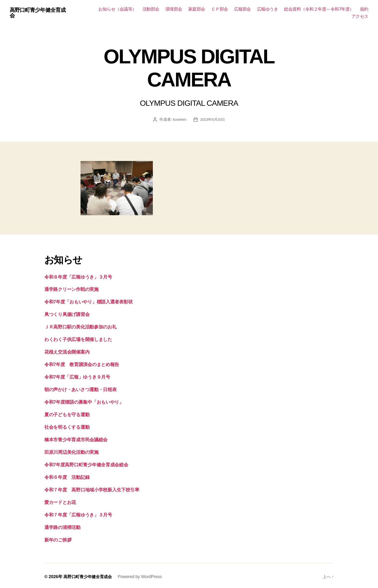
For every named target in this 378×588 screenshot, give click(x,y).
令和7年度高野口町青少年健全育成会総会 (91, 463)
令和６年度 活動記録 (69, 475)
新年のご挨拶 (60, 537)
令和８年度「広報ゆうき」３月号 (82, 277)
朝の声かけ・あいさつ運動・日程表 (85, 388)
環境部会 (174, 9)
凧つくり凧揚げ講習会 (70, 314)
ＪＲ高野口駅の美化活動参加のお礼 (85, 326)
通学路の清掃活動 (64, 525)
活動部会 (151, 9)
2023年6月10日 (213, 119)
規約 (364, 9)
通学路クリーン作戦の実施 (75, 289)
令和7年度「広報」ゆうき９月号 (81, 376)
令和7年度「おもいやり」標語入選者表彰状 (94, 302)
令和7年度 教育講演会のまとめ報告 (86, 364)
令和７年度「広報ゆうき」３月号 (82, 512)
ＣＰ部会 (220, 9)
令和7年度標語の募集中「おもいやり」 (89, 401)
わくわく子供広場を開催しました (83, 339)
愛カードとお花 (62, 500)
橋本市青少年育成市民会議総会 (79, 438)
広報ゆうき (268, 9)
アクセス (360, 16)
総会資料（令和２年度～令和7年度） (319, 9)
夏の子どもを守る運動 (70, 413)
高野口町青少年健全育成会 (40, 13)
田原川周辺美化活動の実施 (74, 451)
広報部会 (243, 9)
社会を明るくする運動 (70, 426)
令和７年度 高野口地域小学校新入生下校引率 (97, 488)
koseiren (179, 119)
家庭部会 (197, 9)
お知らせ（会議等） (117, 9)
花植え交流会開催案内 (69, 351)
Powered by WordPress (143, 574)
